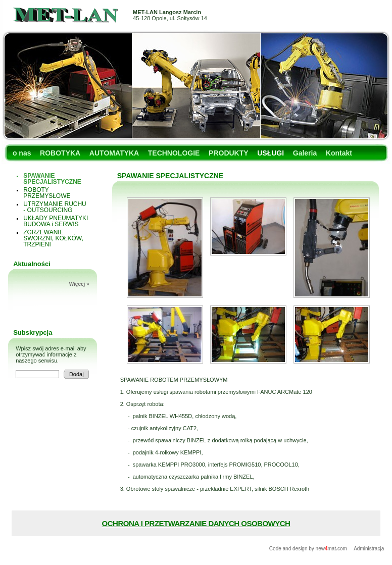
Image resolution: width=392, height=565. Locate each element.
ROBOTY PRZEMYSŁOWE (47, 193)
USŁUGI (271, 153)
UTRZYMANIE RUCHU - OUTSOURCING (55, 207)
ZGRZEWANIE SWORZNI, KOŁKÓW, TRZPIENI (53, 238)
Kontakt (339, 153)
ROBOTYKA (60, 153)
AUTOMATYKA (114, 153)
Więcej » (79, 284)
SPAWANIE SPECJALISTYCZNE (52, 179)
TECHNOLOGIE (174, 153)
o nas (22, 153)
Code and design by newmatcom (309, 549)
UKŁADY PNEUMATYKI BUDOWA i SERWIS (56, 221)
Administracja (369, 549)
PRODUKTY (229, 153)
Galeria (305, 153)
